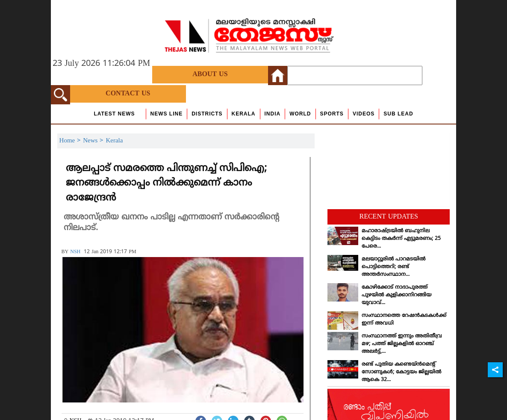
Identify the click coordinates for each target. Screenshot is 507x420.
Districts (207, 114)
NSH (75, 252)
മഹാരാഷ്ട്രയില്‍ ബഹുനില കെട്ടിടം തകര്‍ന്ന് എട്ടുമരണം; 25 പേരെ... (401, 239)
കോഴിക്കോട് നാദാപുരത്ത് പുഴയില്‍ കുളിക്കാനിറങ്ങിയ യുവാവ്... (396, 295)
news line (167, 114)
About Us (210, 74)
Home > (71, 141)
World (300, 114)
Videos (364, 114)
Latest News (114, 114)
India (273, 114)
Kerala (244, 114)
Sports (332, 114)
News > (94, 141)
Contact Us (128, 94)
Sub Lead (398, 114)
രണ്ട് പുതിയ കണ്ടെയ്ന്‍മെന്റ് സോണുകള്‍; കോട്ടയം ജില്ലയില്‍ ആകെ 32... (401, 372)
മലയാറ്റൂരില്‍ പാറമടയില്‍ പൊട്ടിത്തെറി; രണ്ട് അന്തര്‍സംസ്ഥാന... (394, 267)
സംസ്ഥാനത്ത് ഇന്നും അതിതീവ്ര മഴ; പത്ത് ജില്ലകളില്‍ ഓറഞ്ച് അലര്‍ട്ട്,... (402, 344)
